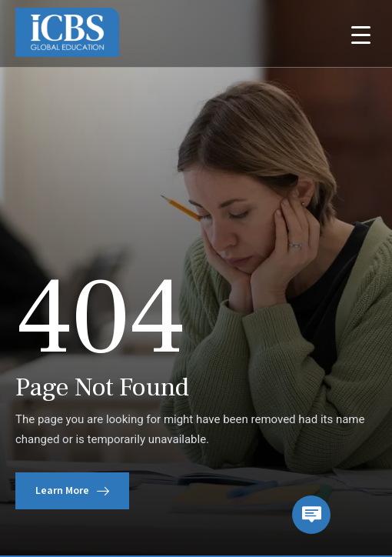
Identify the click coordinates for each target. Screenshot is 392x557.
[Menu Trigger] (361, 35)
